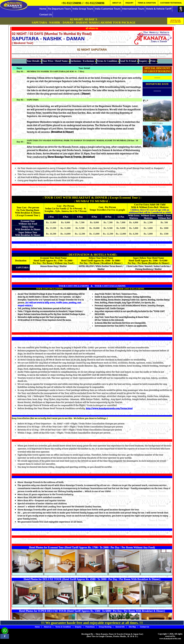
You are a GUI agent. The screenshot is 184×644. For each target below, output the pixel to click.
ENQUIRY (129, 3)
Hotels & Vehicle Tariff (159, 9)
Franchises (90, 627)
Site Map (132, 627)
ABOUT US (117, 3)
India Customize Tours (108, 9)
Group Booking (105, 627)
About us (48, 627)
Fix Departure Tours (59, 9)
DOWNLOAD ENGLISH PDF (175, 21)
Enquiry (78, 627)
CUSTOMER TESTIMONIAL (171, 3)
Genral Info (120, 627)
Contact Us (46, 14)
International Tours (133, 9)
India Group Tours (83, 9)
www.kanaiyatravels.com (170, 639)
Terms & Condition (63, 627)
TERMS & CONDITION (147, 3)
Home (43, 9)
